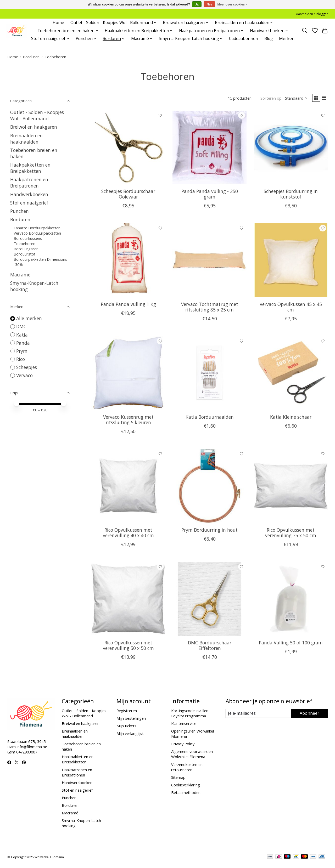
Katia (22, 335)
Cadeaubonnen (244, 39)
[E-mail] (258, 715)
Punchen (19, 211)
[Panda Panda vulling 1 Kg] (128, 261)
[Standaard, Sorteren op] (294, 99)
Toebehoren (24, 243)
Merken (287, 39)
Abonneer (310, 714)
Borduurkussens (28, 238)
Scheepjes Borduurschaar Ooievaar (128, 195)
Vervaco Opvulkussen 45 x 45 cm (291, 308)
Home (58, 23)
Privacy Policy (183, 745)
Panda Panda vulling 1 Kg (128, 305)
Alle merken (29, 318)
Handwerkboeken (29, 194)
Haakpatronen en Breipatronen (29, 183)
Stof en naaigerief (29, 203)
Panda (23, 343)
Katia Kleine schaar (291, 418)
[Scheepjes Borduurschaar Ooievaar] (128, 148)
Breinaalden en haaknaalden (26, 139)
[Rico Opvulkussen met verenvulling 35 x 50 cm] (291, 487)
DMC (21, 326)
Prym (22, 351)
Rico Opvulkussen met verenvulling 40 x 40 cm (128, 534)
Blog (269, 39)
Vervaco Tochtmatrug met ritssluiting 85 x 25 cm (210, 308)
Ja (197, 4)
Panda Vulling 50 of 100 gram (291, 644)
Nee (209, 4)
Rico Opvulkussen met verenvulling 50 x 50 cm (128, 647)
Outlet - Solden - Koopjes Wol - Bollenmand (37, 115)
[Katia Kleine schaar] (291, 374)
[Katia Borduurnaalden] (210, 374)
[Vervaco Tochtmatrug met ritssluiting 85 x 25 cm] (210, 261)
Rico (21, 359)
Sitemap (178, 778)
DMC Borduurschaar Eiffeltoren (210, 647)
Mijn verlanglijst (130, 735)
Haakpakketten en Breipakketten (30, 168)
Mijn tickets (126, 727)
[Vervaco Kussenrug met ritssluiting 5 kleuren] (128, 374)
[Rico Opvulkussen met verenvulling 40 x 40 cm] (128, 487)
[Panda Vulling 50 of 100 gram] (291, 600)
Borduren (31, 57)
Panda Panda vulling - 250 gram (210, 195)
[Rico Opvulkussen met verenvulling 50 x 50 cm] (128, 600)
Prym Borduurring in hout (210, 531)
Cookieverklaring (186, 786)
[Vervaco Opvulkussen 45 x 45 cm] (291, 261)
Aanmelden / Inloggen (312, 14)
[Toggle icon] (305, 31)
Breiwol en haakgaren (34, 127)
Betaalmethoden (186, 794)
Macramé (20, 275)
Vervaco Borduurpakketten (37, 233)
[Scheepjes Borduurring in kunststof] (291, 148)
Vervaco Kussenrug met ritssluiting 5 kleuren (128, 421)
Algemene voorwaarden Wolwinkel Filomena (192, 755)
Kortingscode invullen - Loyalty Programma (191, 714)
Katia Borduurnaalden (210, 418)
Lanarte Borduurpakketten (37, 228)
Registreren (127, 712)
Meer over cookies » (233, 4)
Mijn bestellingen (131, 719)
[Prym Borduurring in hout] (210, 487)
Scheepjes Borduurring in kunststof (291, 195)
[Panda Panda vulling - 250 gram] (210, 148)
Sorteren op (269, 99)
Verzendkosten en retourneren (187, 768)
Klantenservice (184, 724)
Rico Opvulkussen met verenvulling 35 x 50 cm (291, 534)
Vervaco (24, 375)
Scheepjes (27, 367)
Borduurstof (24, 254)
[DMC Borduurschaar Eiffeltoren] (210, 600)
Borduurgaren (26, 249)
